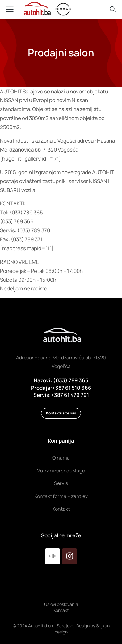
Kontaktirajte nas (61, 413)
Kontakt (61, 610)
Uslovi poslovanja (61, 604)
